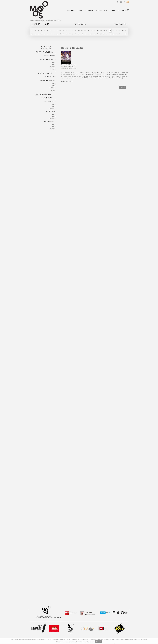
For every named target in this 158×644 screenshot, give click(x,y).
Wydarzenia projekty (48, 59)
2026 (54, 62)
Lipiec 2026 (80, 24)
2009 (50, 20)
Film (32, 20)
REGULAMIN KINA (44, 95)
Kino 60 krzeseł (44, 52)
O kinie (53, 70)
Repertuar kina (50, 55)
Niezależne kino (49, 121)
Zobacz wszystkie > (120, 24)
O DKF (53, 91)
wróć (123, 87)
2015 (54, 124)
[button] (118, 2)
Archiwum (37, 20)
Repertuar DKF (50, 77)
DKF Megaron (44, 20)
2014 (54, 126)
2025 (54, 64)
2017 (54, 104)
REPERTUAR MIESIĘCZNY (47, 48)
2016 (54, 106)
